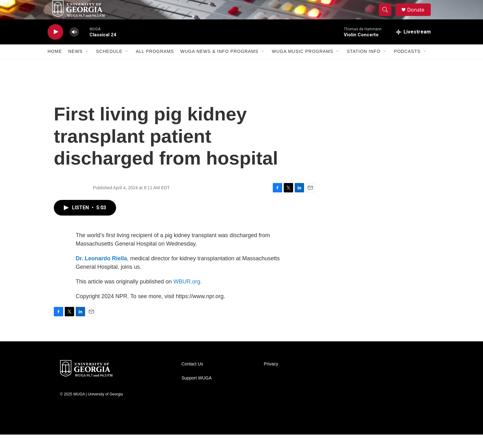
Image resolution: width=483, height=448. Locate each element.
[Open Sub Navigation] (87, 65)
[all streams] (413, 45)
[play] (55, 46)
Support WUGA (196, 392)
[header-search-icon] (388, 17)
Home (55, 65)
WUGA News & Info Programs (219, 65)
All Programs (155, 65)
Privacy (271, 377)
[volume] (74, 46)
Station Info (364, 65)
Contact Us (192, 377)
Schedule (109, 65)
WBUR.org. (188, 295)
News (75, 65)
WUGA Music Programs (303, 65)
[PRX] (317, 435)
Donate (419, 16)
